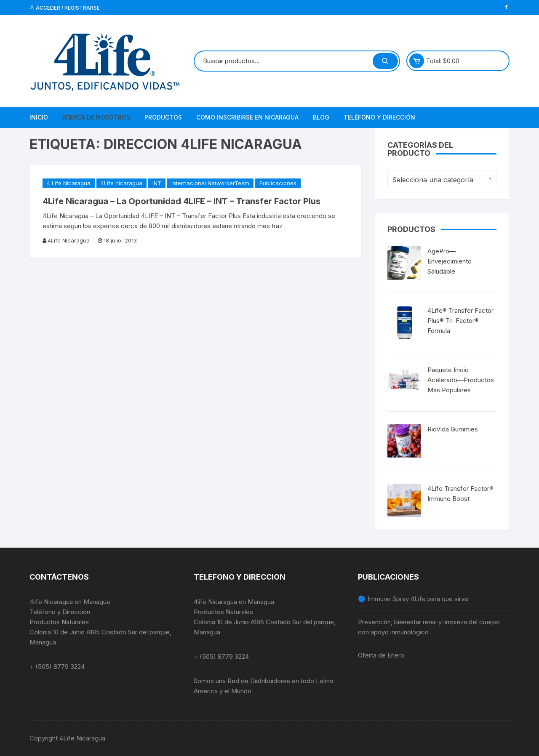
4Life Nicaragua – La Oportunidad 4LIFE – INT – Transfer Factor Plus (181, 201)
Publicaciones (278, 183)
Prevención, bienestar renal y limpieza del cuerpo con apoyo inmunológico (429, 627)
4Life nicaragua (121, 183)
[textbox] (440, 180)
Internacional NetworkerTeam (210, 183)
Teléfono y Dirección (379, 117)
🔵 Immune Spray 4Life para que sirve (413, 599)
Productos (163, 117)
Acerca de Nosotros (96, 117)
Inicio (39, 117)
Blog (321, 117)
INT (157, 183)
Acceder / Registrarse (65, 8)
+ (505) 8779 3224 (57, 667)
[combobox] (442, 179)
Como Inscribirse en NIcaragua (247, 117)
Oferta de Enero (381, 655)
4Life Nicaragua (69, 240)
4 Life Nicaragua (69, 183)
